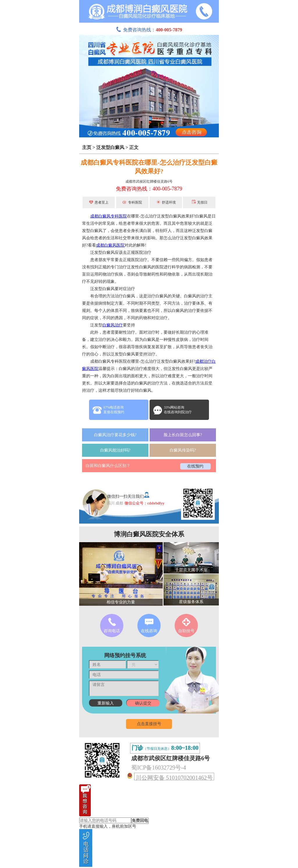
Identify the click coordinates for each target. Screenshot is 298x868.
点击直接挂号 (149, 724)
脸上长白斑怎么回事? (183, 435)
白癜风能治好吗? (115, 450)
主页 (87, 147)
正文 (134, 147)
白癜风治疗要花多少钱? (115, 435)
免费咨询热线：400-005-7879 (149, 189)
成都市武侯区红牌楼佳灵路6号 (149, 181)
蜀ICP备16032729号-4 (159, 768)
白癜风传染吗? (183, 450)
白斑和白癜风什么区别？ (108, 466)
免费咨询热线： (149, 30)
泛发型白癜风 (110, 147)
